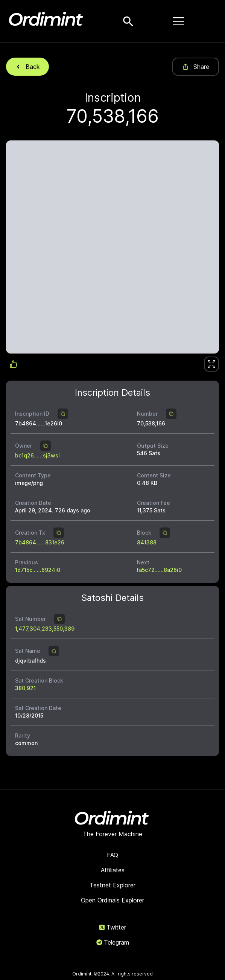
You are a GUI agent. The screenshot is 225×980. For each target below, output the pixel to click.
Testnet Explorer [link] (113, 885)
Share (196, 67)
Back (27, 67)
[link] (211, 364)
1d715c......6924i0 (38, 570)
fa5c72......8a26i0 (159, 570)
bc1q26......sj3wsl (37, 455)
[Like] (211, 364)
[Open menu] (178, 21)
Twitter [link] (113, 927)
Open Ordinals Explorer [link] (113, 900)
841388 (147, 542)
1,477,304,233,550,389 (45, 629)
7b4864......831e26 (40, 542)
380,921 (25, 688)
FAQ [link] (113, 855)
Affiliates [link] (113, 870)
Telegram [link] (113, 942)
